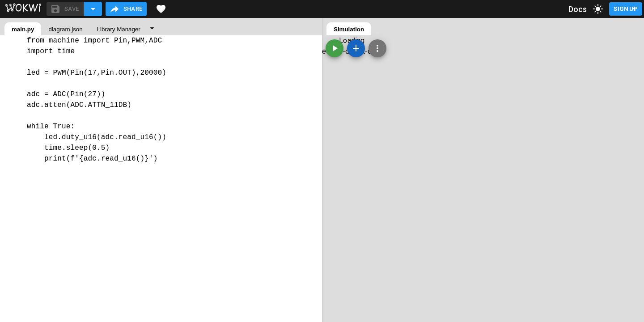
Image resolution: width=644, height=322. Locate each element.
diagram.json (65, 29)
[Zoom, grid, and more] (377, 48)
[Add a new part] (356, 48)
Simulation (349, 29)
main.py (23, 29)
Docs (578, 9)
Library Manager (119, 29)
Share (126, 9)
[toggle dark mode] (598, 9)
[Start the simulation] (335, 48)
